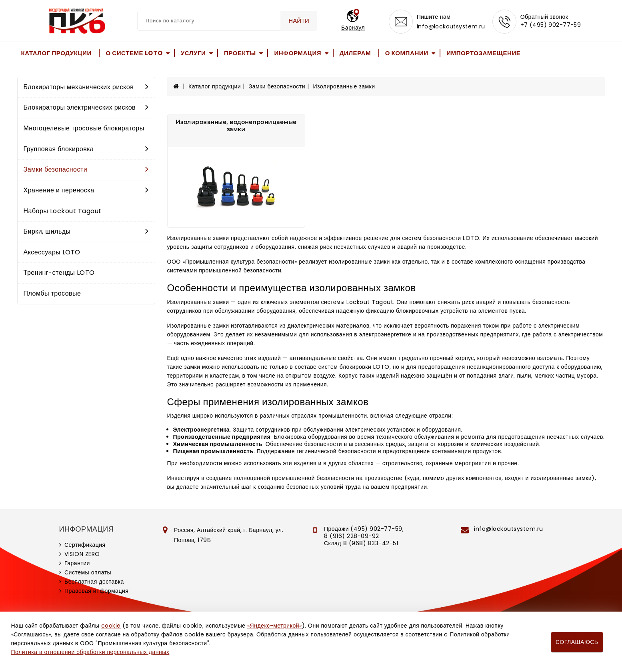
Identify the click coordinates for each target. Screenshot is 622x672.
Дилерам (355, 53)
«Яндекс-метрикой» (274, 626)
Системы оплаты (88, 572)
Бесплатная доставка (94, 582)
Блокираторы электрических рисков (86, 107)
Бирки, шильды (86, 231)
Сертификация (85, 545)
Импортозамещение (483, 53)
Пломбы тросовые (52, 293)
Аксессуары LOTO (52, 252)
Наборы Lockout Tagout (63, 211)
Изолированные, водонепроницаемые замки (236, 126)
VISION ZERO (82, 554)
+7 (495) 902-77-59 (551, 25)
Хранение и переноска (86, 190)
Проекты (240, 53)
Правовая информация (96, 591)
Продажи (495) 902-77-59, (364, 529)
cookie (111, 626)
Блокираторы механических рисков (86, 87)
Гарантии (77, 563)
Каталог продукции (56, 53)
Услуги (193, 53)
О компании (407, 53)
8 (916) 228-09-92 (352, 536)
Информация (298, 53)
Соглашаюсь (577, 642)
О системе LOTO (134, 53)
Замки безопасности (86, 169)
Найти (299, 21)
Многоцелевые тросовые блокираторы (84, 128)
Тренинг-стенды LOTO (59, 273)
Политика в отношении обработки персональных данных (90, 652)
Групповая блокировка (86, 149)
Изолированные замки (344, 86)
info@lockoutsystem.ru (451, 26)
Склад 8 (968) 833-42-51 (361, 543)
